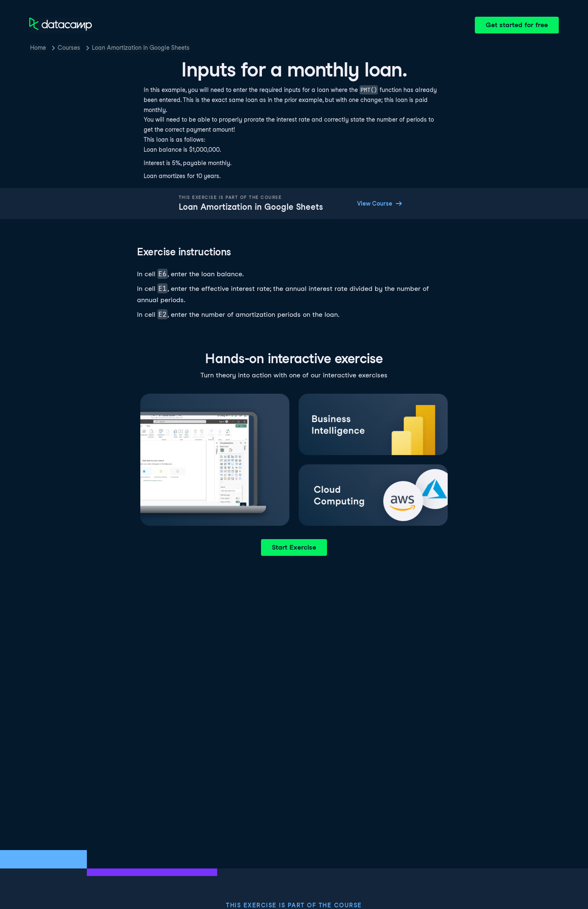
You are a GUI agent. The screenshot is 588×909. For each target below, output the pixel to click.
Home (38, 48)
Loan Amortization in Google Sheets (141, 48)
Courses (69, 48)
